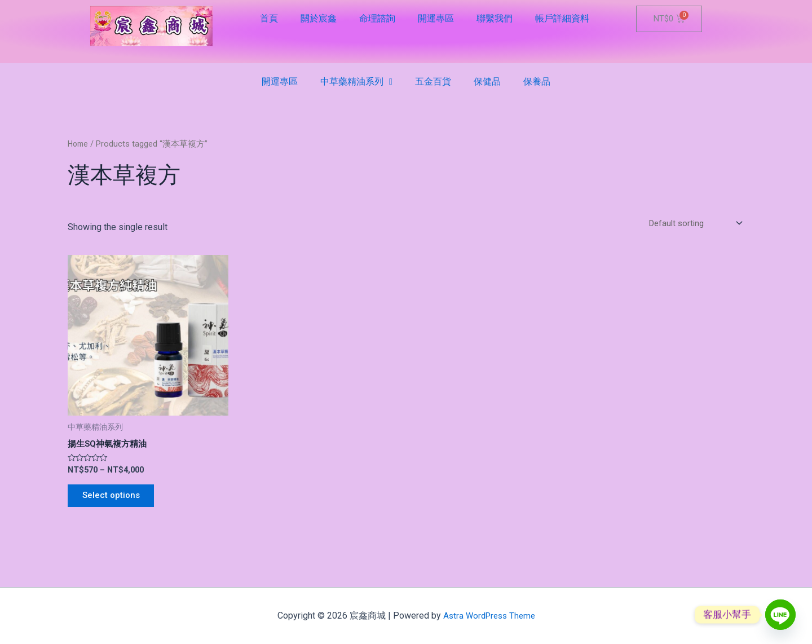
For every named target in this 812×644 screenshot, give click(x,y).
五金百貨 (433, 81)
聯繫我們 (495, 18)
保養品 (537, 81)
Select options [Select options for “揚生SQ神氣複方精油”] (114, 499)
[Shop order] (691, 224)
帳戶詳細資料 (562, 18)
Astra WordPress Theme (489, 616)
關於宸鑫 (319, 18)
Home (79, 144)
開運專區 (436, 18)
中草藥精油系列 (356, 82)
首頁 (269, 18)
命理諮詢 (377, 18)
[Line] (780, 615)
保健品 (487, 81)
